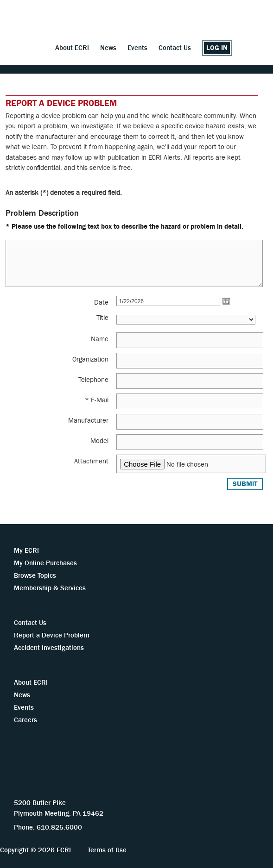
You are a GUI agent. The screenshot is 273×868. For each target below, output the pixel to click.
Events (137, 48)
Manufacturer (88, 421)
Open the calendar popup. (226, 301)
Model (99, 441)
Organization (90, 359)
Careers (25, 720)
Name (100, 339)
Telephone (93, 380)
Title (102, 318)
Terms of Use (107, 850)
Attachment (91, 461)
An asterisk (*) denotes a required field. (64, 193)
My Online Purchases (45, 563)
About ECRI (72, 48)
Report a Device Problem (52, 635)
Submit (245, 484)
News (108, 48)
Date (101, 303)
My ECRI (26, 551)
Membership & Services (50, 588)
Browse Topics (35, 576)
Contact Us (175, 48)
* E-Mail (97, 400)
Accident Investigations (49, 648)
